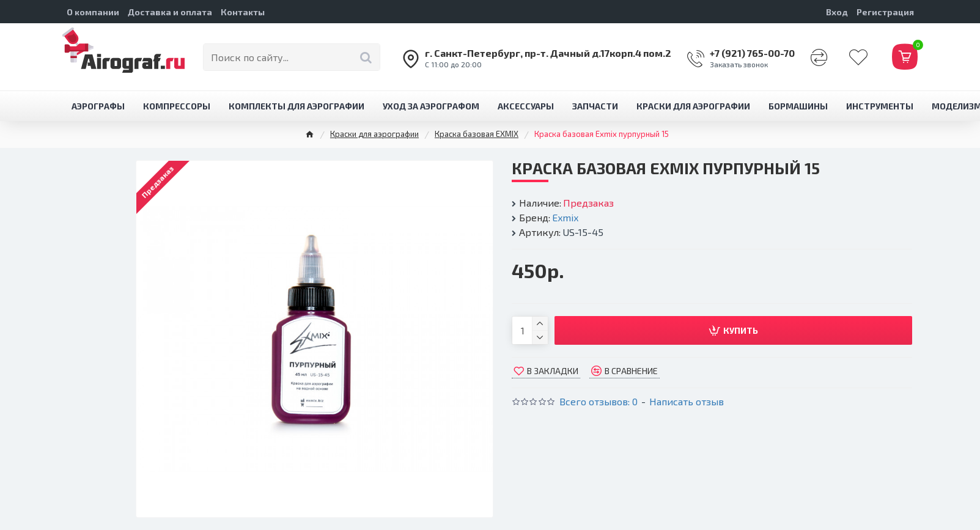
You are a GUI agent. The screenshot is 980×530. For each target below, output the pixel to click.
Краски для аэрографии (374, 134)
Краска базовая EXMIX (477, 134)
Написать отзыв (687, 401)
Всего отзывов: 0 (599, 401)
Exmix (565, 217)
